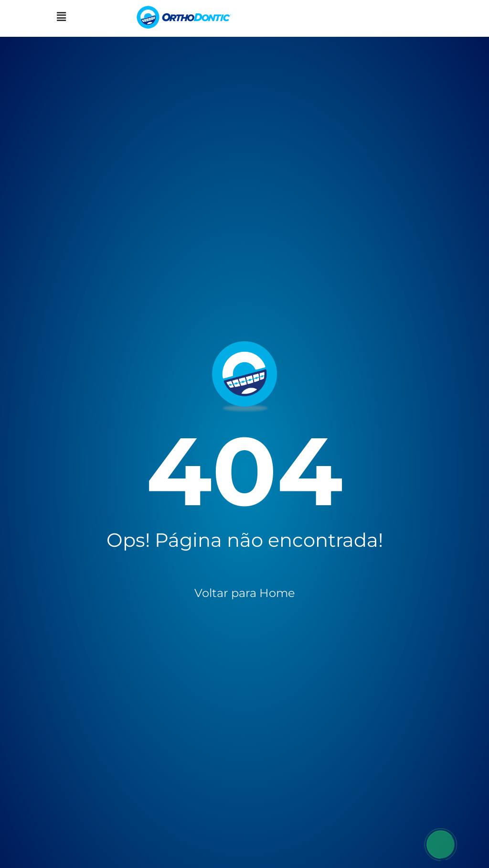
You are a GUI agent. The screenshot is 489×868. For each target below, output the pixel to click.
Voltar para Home (245, 593)
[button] (61, 17)
